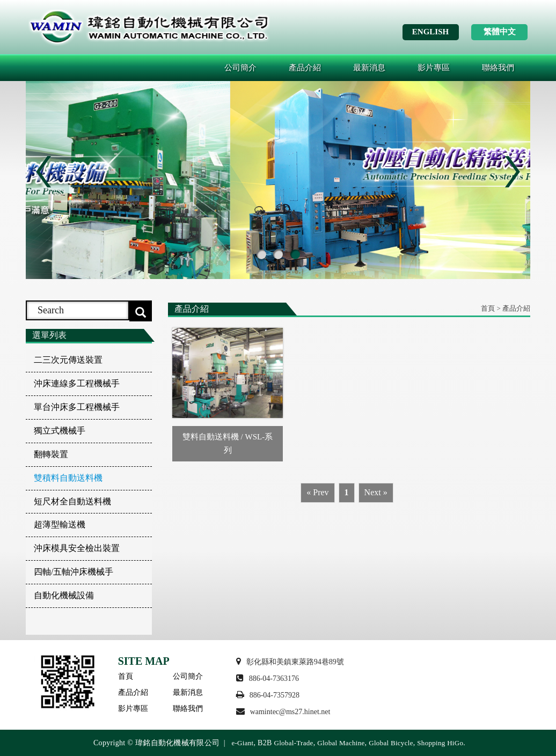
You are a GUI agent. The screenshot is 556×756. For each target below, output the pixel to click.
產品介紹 (305, 68)
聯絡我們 (498, 68)
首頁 (126, 676)
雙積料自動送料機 (68, 478)
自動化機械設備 (64, 595)
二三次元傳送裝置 (68, 360)
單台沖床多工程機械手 (77, 407)
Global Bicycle (391, 743)
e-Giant (242, 743)
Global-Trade (293, 743)
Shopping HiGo (440, 743)
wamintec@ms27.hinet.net (290, 712)
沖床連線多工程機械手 (77, 383)
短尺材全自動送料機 (72, 501)
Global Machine (341, 743)
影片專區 (434, 68)
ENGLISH (430, 32)
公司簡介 (240, 68)
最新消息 (369, 68)
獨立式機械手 (60, 431)
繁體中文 (500, 32)
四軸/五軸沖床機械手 (74, 572)
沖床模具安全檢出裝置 (77, 548)
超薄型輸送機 (60, 524)
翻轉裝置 (51, 454)
